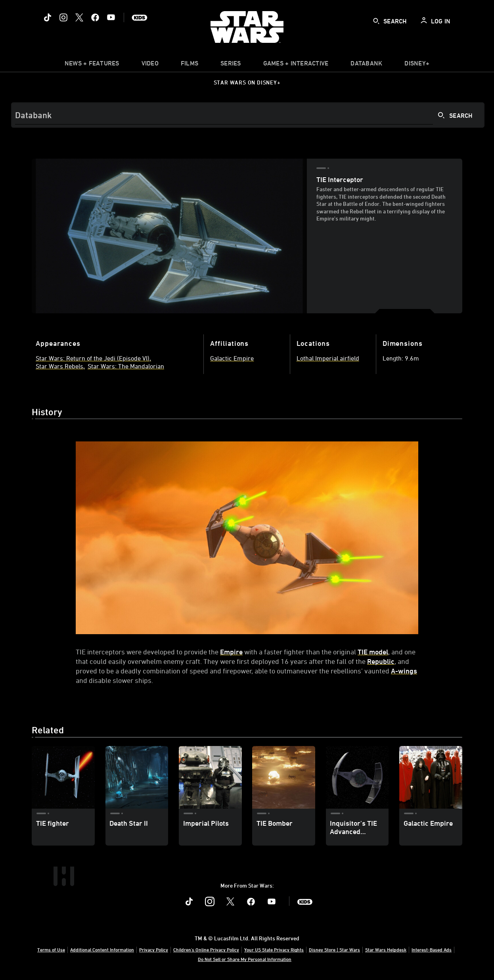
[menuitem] (150, 65)
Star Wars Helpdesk (386, 949)
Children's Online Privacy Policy (206, 949)
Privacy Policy (154, 949)
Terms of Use (51, 949)
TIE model (373, 652)
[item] (92, 65)
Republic (381, 661)
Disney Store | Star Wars (334, 949)
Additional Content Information (102, 949)
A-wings (404, 671)
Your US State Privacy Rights (274, 949)
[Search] (248, 115)
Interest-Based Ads (432, 949)
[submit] (376, 21)
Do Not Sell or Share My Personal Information (245, 959)
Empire (231, 652)
